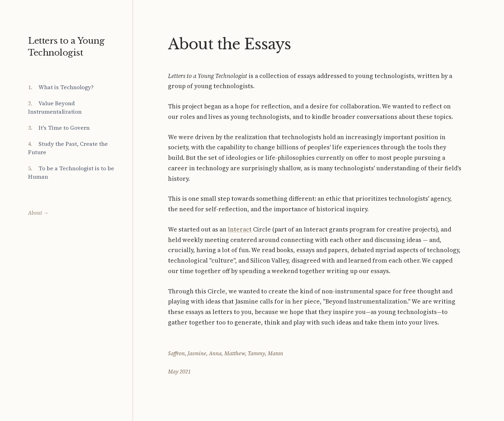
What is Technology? (66, 87)
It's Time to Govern (64, 128)
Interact (240, 229)
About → (38, 213)
